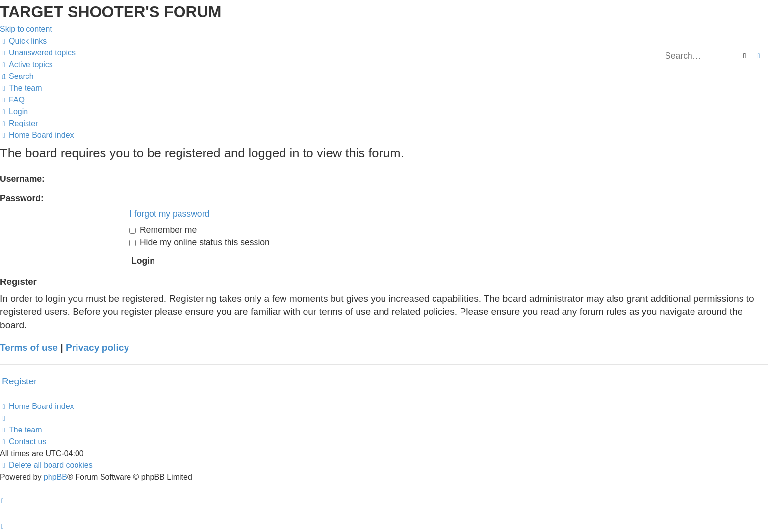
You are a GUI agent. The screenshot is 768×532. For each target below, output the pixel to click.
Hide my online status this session (200, 242)
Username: (22, 179)
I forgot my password (169, 214)
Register (19, 381)
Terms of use (29, 347)
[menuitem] (38, 53)
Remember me (163, 230)
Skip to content (26, 29)
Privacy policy (97, 347)
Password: (22, 198)
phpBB (55, 477)
